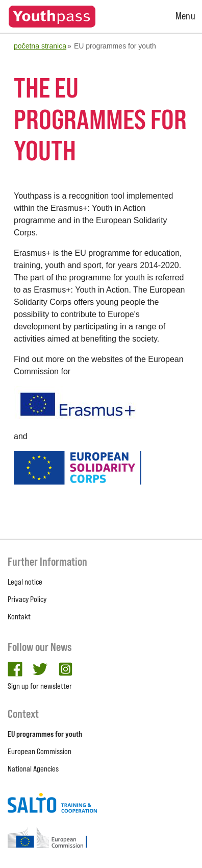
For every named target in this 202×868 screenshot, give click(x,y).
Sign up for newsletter (40, 686)
